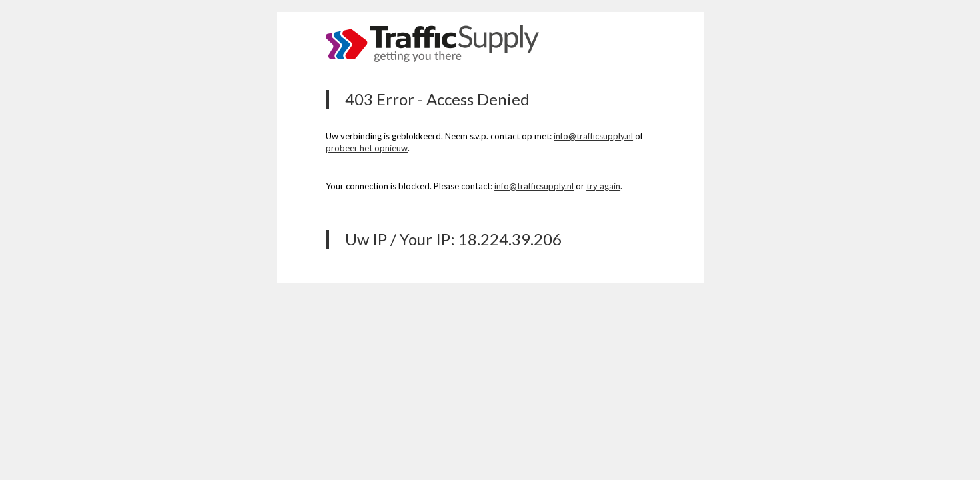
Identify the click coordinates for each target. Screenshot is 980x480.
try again (603, 186)
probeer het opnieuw (367, 148)
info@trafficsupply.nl (593, 136)
